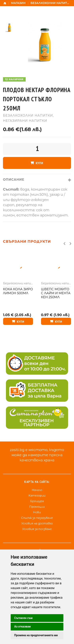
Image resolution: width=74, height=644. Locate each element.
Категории (37, 496)
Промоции (37, 507)
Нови (37, 512)
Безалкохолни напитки (51, 3)
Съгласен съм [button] (23, 618)
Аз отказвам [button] (22, 626)
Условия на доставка (37, 523)
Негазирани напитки (25, 121)
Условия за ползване (37, 529)
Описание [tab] (14, 180)
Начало (37, 490)
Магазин (18, 3)
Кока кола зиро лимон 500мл (18, 291)
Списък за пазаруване (37, 518)
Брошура (37, 501)
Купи (39, 163)
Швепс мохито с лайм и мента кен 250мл (56, 293)
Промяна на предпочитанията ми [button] (36, 635)
